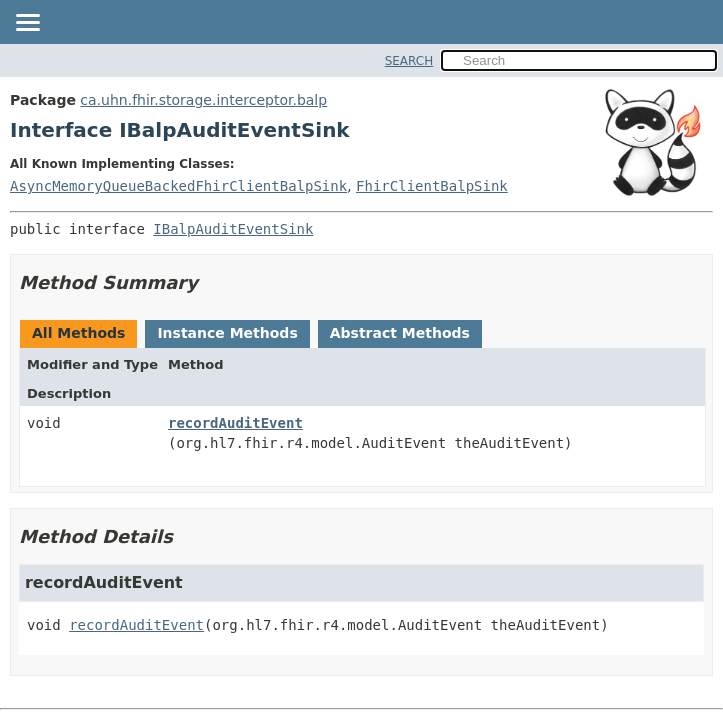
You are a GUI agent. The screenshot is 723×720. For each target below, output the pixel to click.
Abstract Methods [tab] (400, 333)
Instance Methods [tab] (227, 333)
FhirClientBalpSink (432, 186)
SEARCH (409, 61)
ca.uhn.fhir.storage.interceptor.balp (203, 100)
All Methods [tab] (78, 333)
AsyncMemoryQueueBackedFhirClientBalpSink (178, 186)
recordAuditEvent (235, 423)
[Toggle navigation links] (27, 24)
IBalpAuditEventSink (233, 229)
